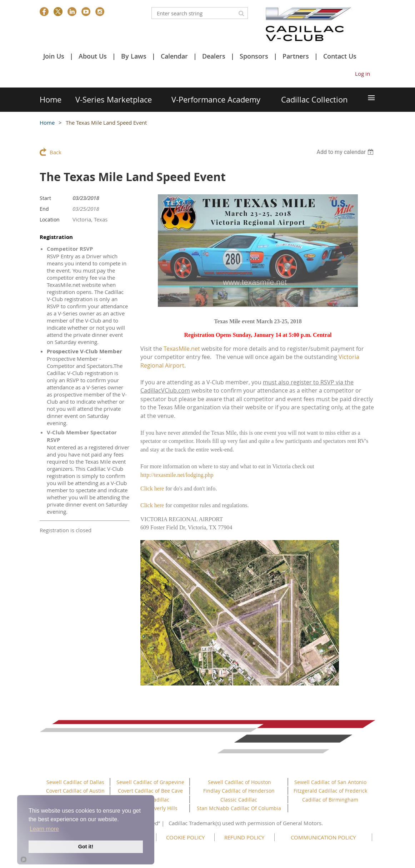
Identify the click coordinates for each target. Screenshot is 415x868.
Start (45, 198)
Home (47, 123)
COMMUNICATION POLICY (323, 837)
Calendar (174, 56)
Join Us (54, 56)
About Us (93, 56)
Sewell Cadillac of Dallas (75, 782)
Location (50, 220)
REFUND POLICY (244, 837)
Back (56, 152)
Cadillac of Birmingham (330, 800)
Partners (296, 56)
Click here (152, 488)
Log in (362, 74)
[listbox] (346, 152)
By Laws (134, 56)
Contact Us (340, 56)
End (44, 209)
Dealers (214, 56)
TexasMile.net (182, 349)
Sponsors (254, 56)
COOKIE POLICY (185, 837)
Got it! (86, 847)
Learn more (44, 829)
